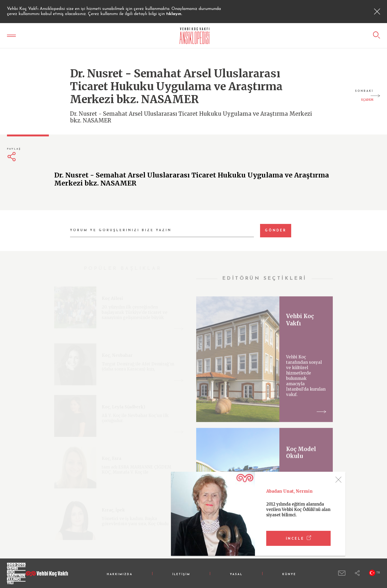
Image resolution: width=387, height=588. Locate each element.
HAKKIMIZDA (120, 574)
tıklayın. (174, 14)
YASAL (236, 574)
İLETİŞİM (181, 574)
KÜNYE (289, 574)
